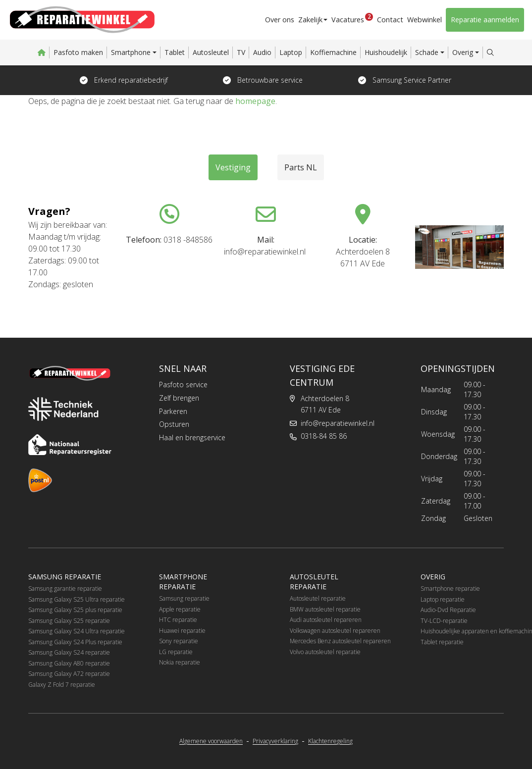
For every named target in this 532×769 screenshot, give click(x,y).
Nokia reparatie (180, 662)
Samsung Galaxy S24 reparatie (69, 652)
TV (241, 52)
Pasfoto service (183, 384)
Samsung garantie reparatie (65, 589)
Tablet (175, 52)
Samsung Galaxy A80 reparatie (69, 663)
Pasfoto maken (78, 52)
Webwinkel (425, 20)
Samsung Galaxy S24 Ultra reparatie (77, 631)
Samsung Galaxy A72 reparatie (69, 674)
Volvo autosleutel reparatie (325, 652)
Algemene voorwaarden (211, 741)
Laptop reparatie (443, 599)
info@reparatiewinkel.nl (338, 423)
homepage (255, 101)
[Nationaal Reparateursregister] (70, 445)
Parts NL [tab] (301, 167)
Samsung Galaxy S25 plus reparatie (75, 610)
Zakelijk (313, 20)
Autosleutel (211, 52)
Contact (391, 20)
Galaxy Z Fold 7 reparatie (62, 685)
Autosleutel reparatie (318, 598)
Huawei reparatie (182, 631)
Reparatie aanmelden (485, 20)
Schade (427, 52)
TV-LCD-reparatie (444, 621)
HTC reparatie (178, 620)
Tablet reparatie (442, 642)
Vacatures (354, 18)
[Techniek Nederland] (63, 409)
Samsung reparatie (184, 598)
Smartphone (131, 52)
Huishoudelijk (386, 52)
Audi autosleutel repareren (326, 620)
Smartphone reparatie (450, 589)
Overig (463, 52)
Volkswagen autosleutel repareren (335, 631)
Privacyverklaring (275, 741)
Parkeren (173, 411)
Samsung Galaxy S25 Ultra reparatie (77, 599)
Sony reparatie (179, 641)
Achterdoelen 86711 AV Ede (325, 404)
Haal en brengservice (192, 437)
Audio (262, 52)
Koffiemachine (333, 52)
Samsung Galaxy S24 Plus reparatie (75, 642)
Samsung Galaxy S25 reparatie (69, 621)
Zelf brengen (179, 398)
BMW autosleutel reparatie (325, 609)
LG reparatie (176, 652)
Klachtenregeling (330, 741)
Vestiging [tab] (233, 167)
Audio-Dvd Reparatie (448, 610)
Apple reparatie (180, 609)
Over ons (282, 20)
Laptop (291, 52)
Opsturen (174, 424)
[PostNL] (40, 480)
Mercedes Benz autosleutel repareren (340, 641)
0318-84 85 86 (324, 436)
